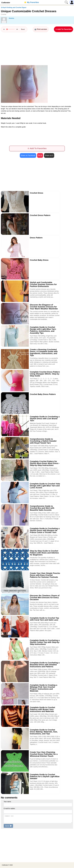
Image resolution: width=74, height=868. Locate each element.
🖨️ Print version (41, 29)
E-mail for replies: (9, 809)
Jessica (11, 18)
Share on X (49, 156)
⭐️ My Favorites (31, 2)
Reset (23, 29)
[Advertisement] (37, 48)
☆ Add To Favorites (64, 29)
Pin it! (40, 156)
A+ (17, 29)
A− (4, 29)
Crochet (4, 14)
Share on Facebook (28, 156)
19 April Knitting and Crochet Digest (14, 8)
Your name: (7, 802)
